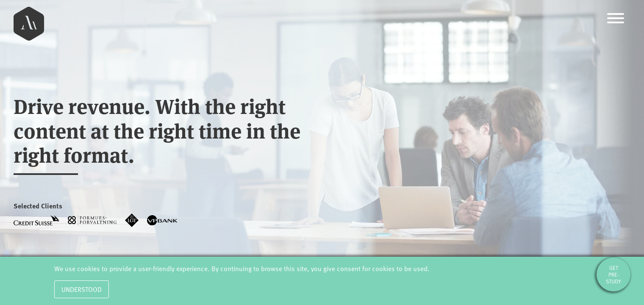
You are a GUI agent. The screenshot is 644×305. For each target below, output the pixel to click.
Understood (82, 289)
